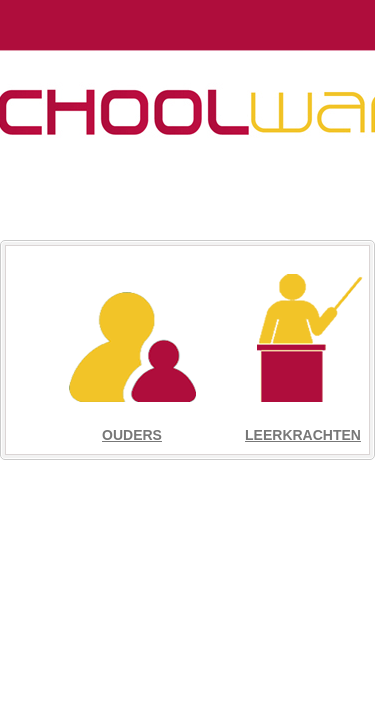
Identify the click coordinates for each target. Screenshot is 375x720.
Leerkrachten (303, 435)
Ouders (132, 435)
